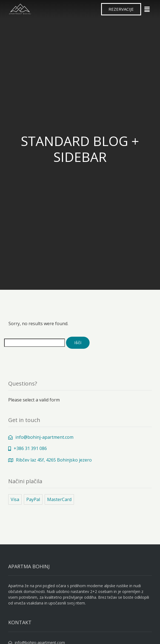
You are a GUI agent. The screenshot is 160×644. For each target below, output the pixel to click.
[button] (121, 9)
